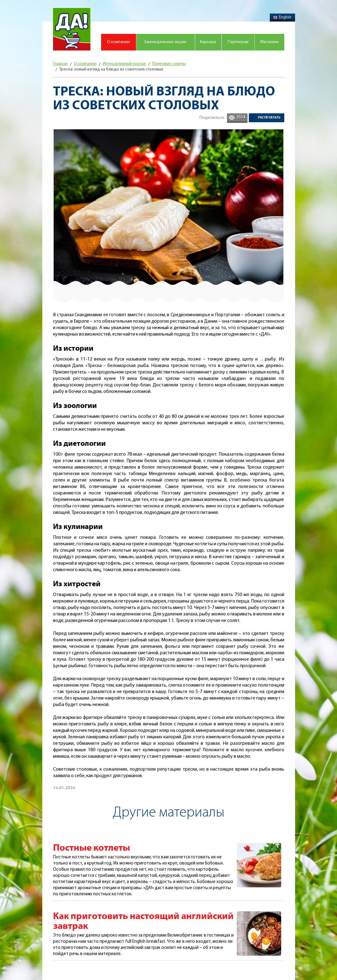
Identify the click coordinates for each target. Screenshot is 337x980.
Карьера (208, 42)
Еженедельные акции (165, 42)
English (282, 17)
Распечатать (269, 118)
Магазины (269, 42)
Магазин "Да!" (72, 29)
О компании (118, 42)
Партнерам (238, 42)
